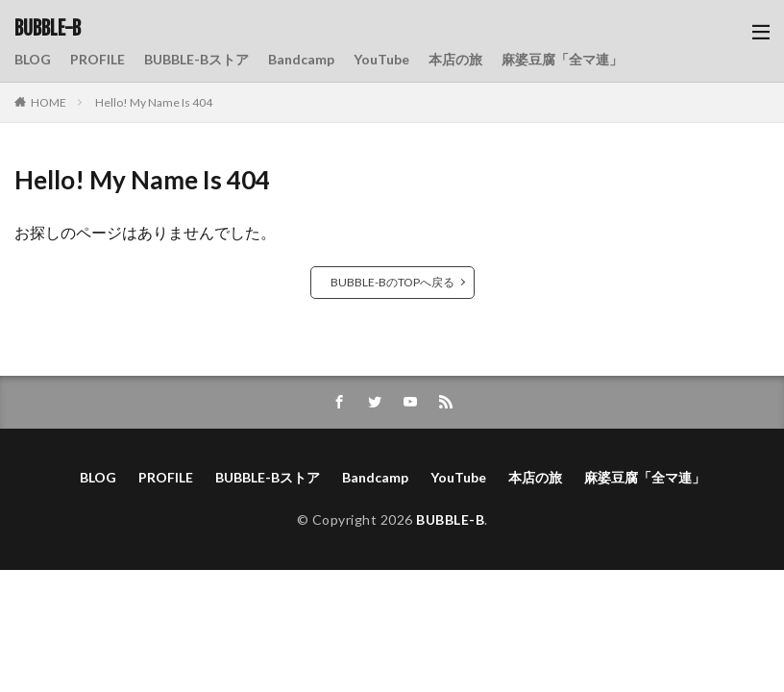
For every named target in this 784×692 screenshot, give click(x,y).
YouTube (381, 59)
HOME (49, 102)
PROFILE (98, 59)
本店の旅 (455, 59)
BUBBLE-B (48, 29)
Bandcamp (301, 59)
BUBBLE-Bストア (196, 59)
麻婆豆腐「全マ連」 (562, 59)
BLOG (33, 59)
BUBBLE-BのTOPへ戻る (392, 282)
